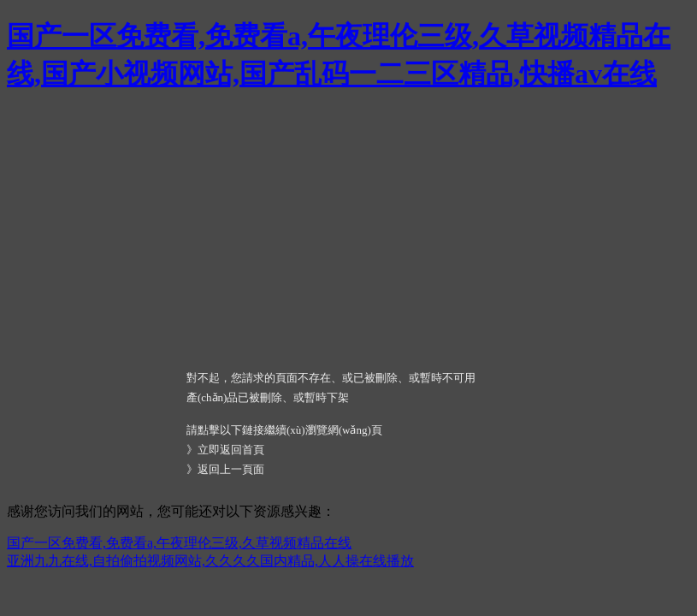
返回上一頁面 (231, 469)
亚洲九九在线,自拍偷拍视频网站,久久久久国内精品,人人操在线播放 (210, 561)
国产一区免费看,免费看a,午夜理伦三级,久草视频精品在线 (179, 543)
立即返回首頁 (231, 450)
